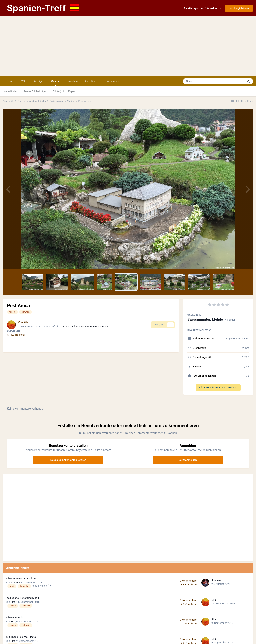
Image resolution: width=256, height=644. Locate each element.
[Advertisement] (128, 46)
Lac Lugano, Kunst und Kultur (22, 598)
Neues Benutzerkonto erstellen (68, 460)
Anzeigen (39, 81)
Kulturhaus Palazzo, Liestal (21, 637)
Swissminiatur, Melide (205, 319)
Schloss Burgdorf (15, 617)
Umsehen (72, 81)
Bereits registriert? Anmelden (202, 8)
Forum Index (112, 81)
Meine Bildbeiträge (35, 91)
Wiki (24, 81)
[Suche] (206, 81)
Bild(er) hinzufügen (64, 91)
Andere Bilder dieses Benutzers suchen (85, 326)
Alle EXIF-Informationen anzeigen (218, 387)
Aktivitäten (91, 81)
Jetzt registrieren (239, 8)
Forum (10, 81)
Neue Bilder (10, 91)
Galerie (55, 83)
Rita (26, 322)
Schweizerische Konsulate (20, 578)
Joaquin (15, 582)
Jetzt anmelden (188, 460)
